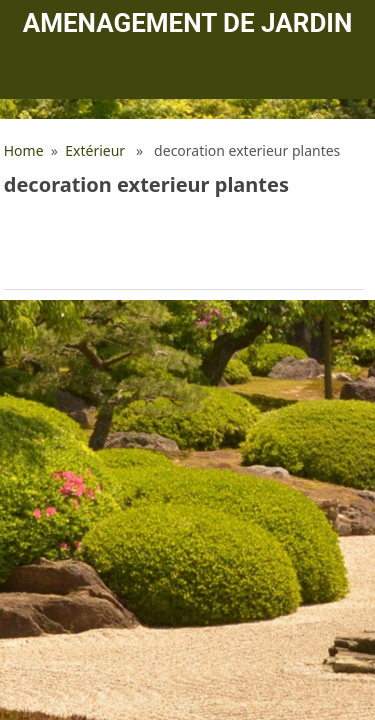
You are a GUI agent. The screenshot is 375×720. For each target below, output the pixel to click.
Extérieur (95, 150)
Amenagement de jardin (187, 23)
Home (24, 150)
